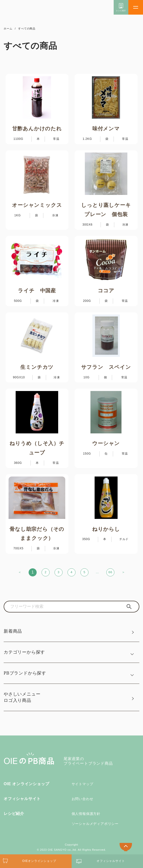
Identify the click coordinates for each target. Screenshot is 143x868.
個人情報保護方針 (86, 814)
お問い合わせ (82, 799)
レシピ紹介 (14, 814)
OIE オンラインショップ (26, 784)
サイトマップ (82, 784)
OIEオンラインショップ (39, 861)
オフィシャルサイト (22, 799)
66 (110, 572)
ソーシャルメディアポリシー (95, 824)
